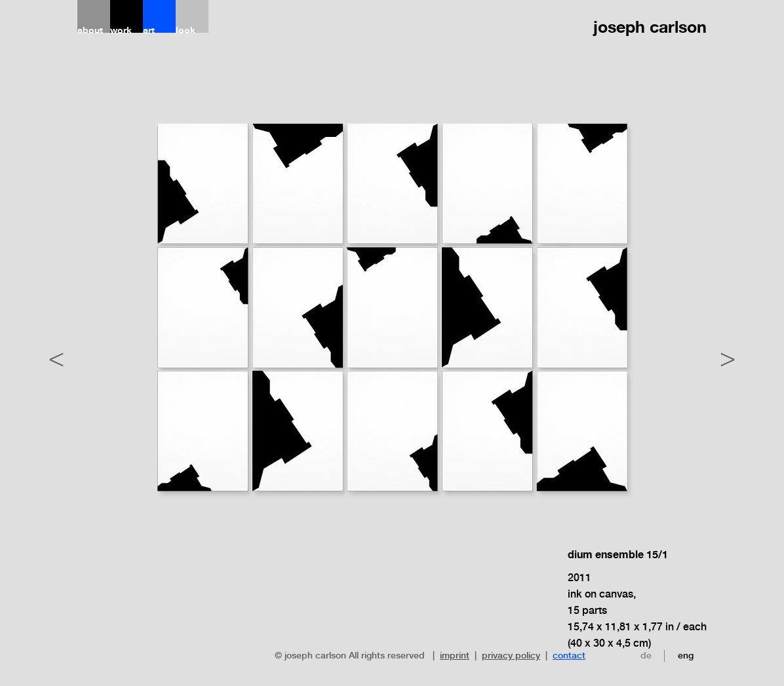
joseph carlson (650, 27)
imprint (455, 655)
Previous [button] (56, 356)
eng (686, 655)
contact (569, 655)
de (646, 655)
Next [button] (728, 356)
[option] (392, 399)
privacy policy (511, 655)
